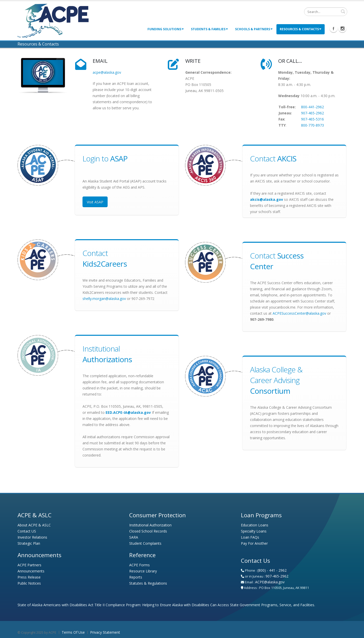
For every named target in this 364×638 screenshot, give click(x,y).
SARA (134, 537)
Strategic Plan (29, 543)
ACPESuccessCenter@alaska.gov (299, 313)
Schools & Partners (254, 29)
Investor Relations (32, 537)
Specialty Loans (254, 531)
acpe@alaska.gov (107, 72)
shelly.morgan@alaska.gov (104, 299)
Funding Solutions (166, 29)
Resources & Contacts (301, 29)
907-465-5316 (312, 119)
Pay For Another (254, 543)
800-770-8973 (312, 125)
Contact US (27, 531)
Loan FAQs (250, 537)
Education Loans (255, 525)
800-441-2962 (312, 107)
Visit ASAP (95, 202)
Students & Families (209, 29)
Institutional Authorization (150, 525)
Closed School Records (148, 531)
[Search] (326, 12)
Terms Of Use (73, 632)
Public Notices (29, 583)
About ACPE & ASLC (34, 525)
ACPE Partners (29, 565)
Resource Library (143, 571)
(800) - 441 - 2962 (272, 570)
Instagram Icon (342, 28)
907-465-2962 (312, 113)
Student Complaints (145, 543)
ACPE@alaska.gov (270, 582)
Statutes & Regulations (148, 583)
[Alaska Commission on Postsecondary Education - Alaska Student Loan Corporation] (53, 20)
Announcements (31, 571)
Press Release (29, 577)
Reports (136, 577)
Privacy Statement (105, 632)
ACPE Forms (139, 565)
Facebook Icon (334, 28)
